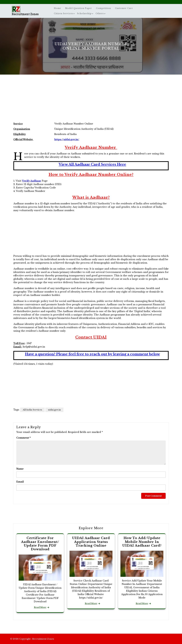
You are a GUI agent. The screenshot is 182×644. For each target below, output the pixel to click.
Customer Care (124, 8)
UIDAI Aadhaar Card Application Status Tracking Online (91, 542)
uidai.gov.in (54, 410)
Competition (103, 8)
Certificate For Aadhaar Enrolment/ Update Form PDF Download (40, 544)
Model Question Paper (78, 8)
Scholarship (84, 13)
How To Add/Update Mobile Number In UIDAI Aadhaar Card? (142, 542)
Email (20, 482)
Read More (40, 607)
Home (57, 8)
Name (20, 469)
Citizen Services (63, 13)
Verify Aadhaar (32, 181)
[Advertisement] (91, 101)
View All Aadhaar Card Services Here (92, 164)
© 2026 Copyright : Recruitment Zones (32, 639)
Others (100, 13)
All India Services (32, 410)
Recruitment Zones (25, 14)
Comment (24, 438)
